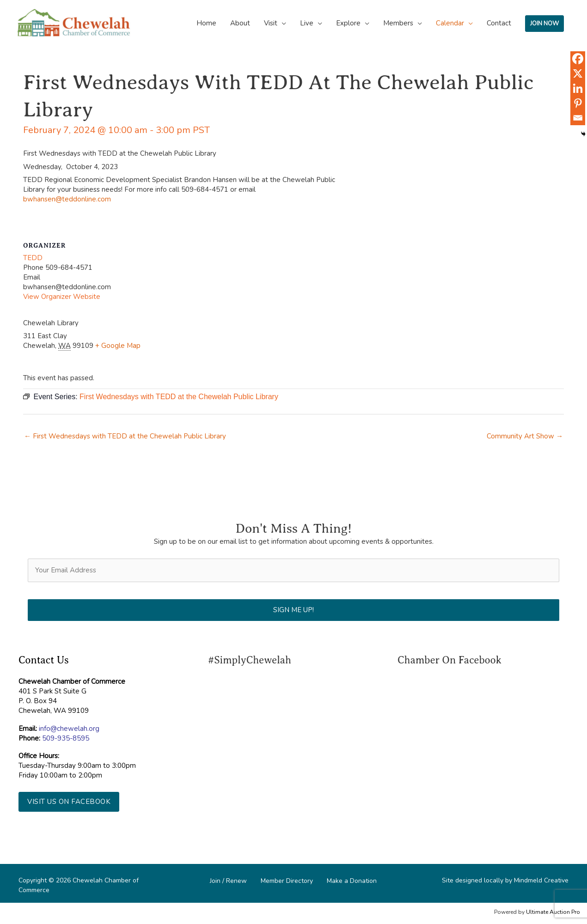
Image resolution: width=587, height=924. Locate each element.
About (240, 23)
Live (307, 23)
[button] (69, 802)
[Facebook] (578, 59)
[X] (578, 73)
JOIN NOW (544, 24)
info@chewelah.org (69, 729)
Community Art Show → (525, 436)
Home (206, 23)
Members (398, 23)
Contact (499, 23)
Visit (271, 23)
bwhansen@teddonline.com (67, 199)
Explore (348, 23)
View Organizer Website (62, 297)
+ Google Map (118, 346)
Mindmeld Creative (541, 880)
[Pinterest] (578, 103)
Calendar (450, 23)
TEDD (33, 258)
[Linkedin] (578, 88)
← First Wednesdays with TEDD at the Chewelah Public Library (125, 436)
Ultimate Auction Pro (553, 912)
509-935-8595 (66, 738)
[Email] (578, 118)
